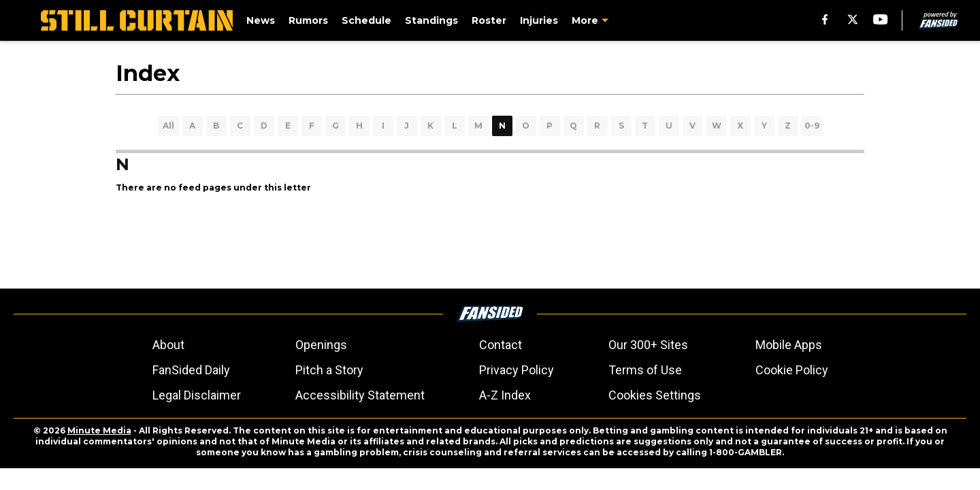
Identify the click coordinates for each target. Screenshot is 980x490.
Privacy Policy (517, 370)
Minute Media (99, 430)
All (168, 126)
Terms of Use (645, 370)
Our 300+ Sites (648, 345)
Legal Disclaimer (197, 395)
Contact (501, 345)
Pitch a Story (329, 370)
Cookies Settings (655, 395)
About (168, 345)
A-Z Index (505, 395)
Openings (321, 345)
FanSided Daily (191, 370)
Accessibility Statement (360, 395)
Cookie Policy (792, 370)
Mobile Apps (789, 345)
